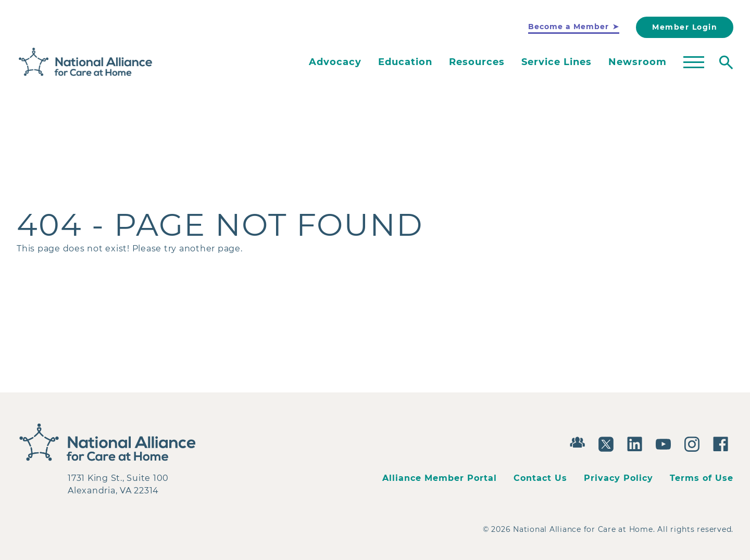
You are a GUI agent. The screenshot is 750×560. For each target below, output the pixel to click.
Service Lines (557, 62)
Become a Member (568, 27)
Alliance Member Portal (440, 478)
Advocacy (335, 62)
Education (405, 62)
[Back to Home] (86, 62)
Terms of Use (702, 478)
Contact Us (540, 478)
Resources (477, 62)
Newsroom (637, 62)
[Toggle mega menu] (694, 62)
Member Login (685, 27)
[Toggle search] (726, 62)
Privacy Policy (618, 478)
